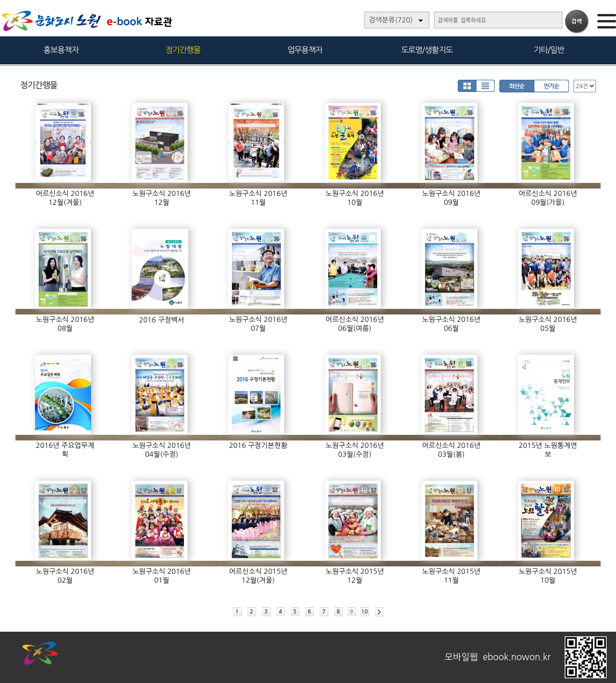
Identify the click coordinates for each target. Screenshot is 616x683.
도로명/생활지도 (427, 50)
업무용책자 (305, 50)
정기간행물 (183, 50)
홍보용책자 (61, 50)
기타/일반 (549, 50)
